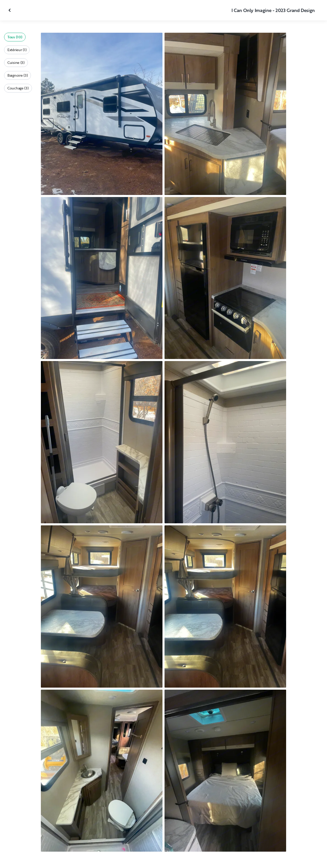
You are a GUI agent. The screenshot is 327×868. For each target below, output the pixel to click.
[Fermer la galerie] (10, 10)
